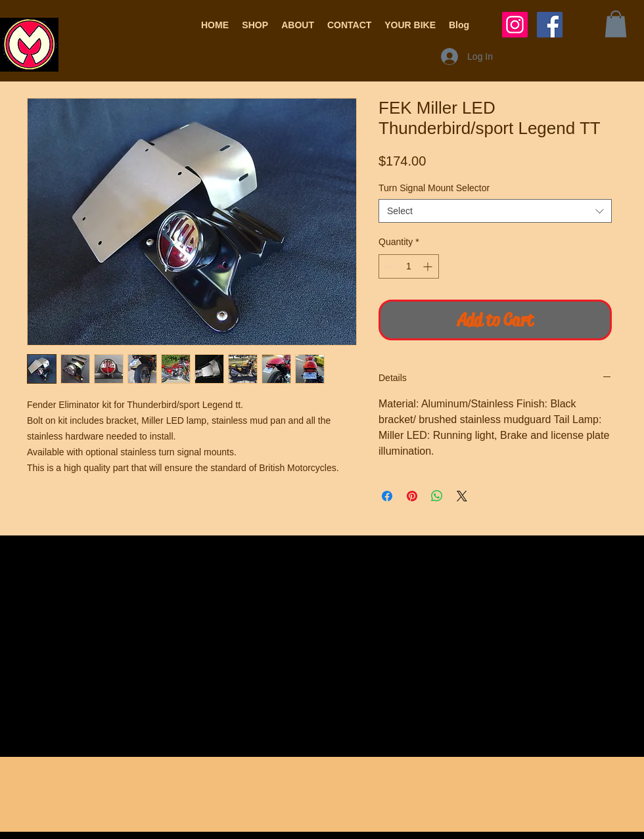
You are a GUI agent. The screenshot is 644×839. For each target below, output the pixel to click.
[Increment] (429, 266)
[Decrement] (389, 266)
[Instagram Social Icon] (515, 25)
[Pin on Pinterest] (412, 496)
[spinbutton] (409, 266)
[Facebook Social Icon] (550, 25)
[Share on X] (462, 496)
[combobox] (495, 211)
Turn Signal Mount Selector (434, 188)
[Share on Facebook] (387, 496)
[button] (255, 25)
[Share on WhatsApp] (437, 496)
